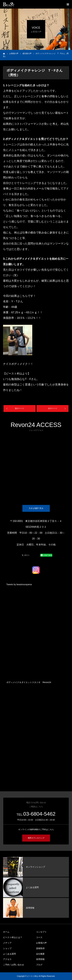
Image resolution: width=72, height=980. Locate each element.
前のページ (19, 408)
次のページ (53, 408)
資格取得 (40, 948)
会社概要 (40, 954)
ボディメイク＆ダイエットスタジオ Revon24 (29, 682)
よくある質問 (9, 954)
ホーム (6, 932)
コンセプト (41, 932)
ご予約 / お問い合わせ (14, 965)
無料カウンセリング (36, 838)
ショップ (7, 948)
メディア (7, 943)
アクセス (7, 959)
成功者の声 (27, 54)
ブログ (39, 965)
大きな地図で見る (36, 508)
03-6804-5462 (39, 814)
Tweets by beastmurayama (19, 584)
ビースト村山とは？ (13, 937)
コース (39, 937)
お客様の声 (41, 943)
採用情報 (40, 959)
